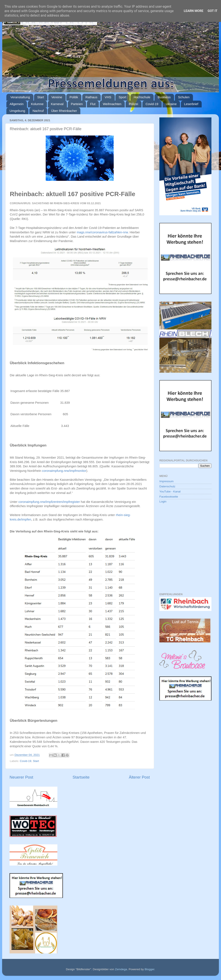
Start (41, 97)
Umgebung (17, 111)
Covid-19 (152, 104)
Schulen (184, 97)
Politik (74, 97)
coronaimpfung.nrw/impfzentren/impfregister (49, 502)
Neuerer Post (21, 777)
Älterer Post (139, 777)
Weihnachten (112, 104)
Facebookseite (169, 497)
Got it (212, 11)
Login (163, 501)
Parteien (77, 104)
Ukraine (171, 104)
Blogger (149, 969)
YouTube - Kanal (170, 491)
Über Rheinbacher (64, 111)
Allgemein (17, 104)
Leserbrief (191, 104)
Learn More (194, 11)
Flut (93, 104)
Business (164, 97)
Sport (122, 97)
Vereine (57, 97)
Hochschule (142, 97)
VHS (108, 97)
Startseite (81, 777)
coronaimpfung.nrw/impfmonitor (64, 471)
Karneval (57, 104)
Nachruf (38, 111)
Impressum (166, 481)
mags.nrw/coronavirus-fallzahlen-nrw (102, 232)
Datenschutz (167, 486)
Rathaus (91, 97)
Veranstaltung (20, 97)
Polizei (133, 104)
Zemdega (121, 969)
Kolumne (37, 104)
